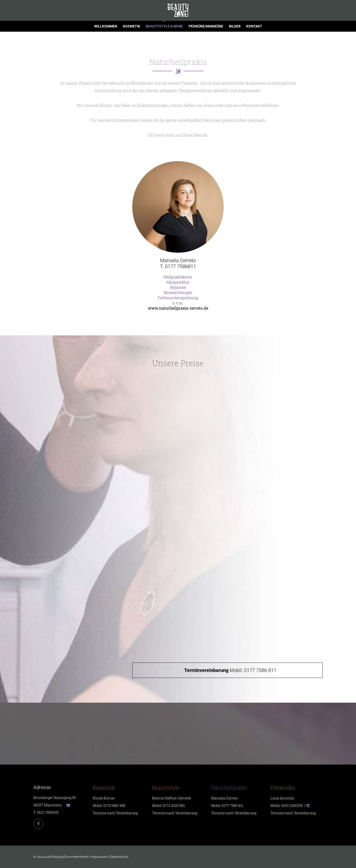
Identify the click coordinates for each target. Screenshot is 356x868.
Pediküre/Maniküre (206, 26)
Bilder (235, 26)
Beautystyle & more (164, 26)
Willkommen (106, 26)
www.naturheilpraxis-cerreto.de (178, 308)
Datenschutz (119, 857)
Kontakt (254, 26)
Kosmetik (132, 26)
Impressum (99, 857)
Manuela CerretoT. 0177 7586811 (178, 263)
